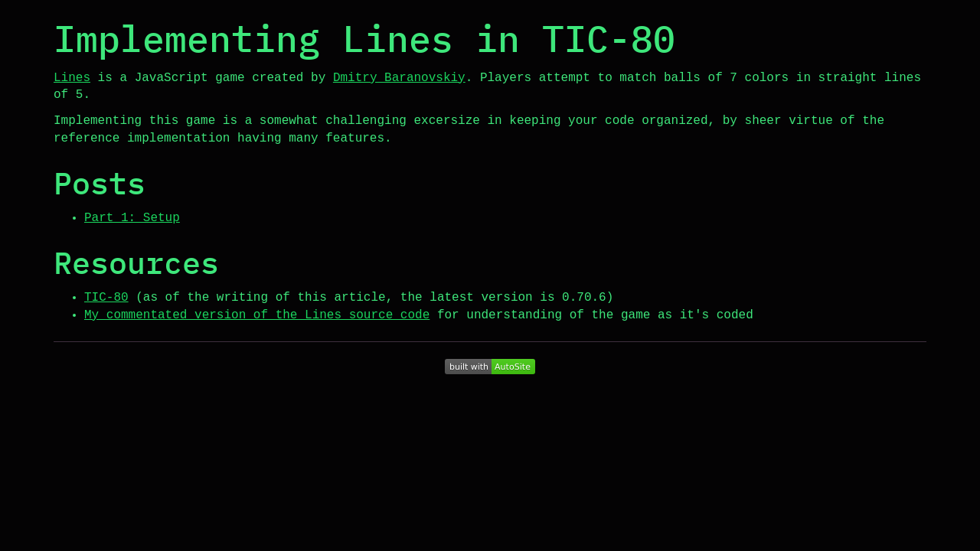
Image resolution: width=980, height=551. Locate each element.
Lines (72, 78)
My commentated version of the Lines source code (257, 315)
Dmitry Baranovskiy (399, 78)
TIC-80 (106, 298)
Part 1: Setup (132, 218)
